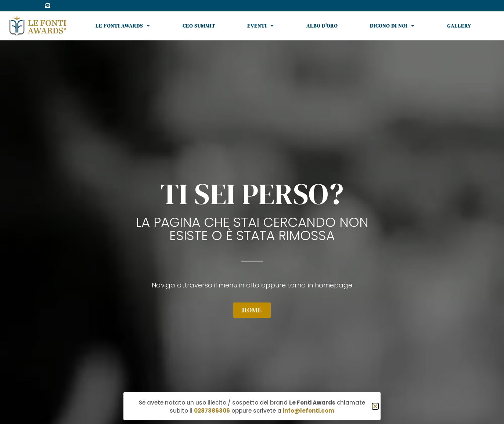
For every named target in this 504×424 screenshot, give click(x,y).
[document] (252, 212)
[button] (375, 406)
